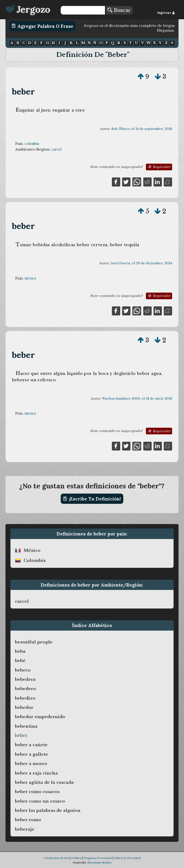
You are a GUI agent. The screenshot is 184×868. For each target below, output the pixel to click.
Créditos (76, 858)
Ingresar (166, 13)
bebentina (26, 726)
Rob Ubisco (121, 129)
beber (23, 91)
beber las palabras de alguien (48, 810)
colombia (32, 144)
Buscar (119, 10)
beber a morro (31, 764)
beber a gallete (32, 754)
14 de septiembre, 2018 (154, 129)
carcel (56, 149)
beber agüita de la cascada (44, 782)
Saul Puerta (121, 263)
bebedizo (25, 698)
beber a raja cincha (36, 773)
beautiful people (34, 642)
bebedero (25, 689)
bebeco (23, 670)
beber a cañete (31, 745)
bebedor (24, 707)
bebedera (25, 679)
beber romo (28, 820)
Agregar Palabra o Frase (42, 26)
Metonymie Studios (99, 863)
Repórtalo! (159, 167)
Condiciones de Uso (56, 858)
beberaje (25, 829)
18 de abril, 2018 (159, 399)
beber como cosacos (37, 792)
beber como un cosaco (40, 801)
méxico (30, 278)
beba (20, 651)
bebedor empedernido (40, 717)
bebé (20, 661)
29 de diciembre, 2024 (154, 263)
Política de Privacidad (127, 858)
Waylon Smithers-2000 (121, 399)
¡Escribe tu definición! (92, 499)
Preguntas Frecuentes (97, 858)
